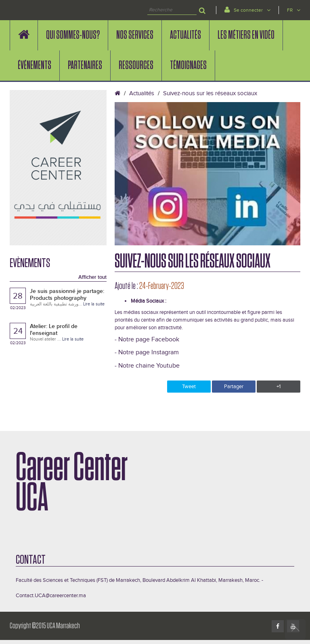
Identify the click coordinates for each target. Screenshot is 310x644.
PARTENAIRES (85, 65)
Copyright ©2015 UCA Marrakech (45, 626)
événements (35, 65)
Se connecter (247, 9)
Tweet (189, 387)
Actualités (185, 35)
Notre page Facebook (149, 340)
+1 (279, 387)
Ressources (136, 65)
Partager (234, 387)
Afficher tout (92, 277)
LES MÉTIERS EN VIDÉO (246, 35)
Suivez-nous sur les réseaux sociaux (210, 93)
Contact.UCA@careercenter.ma (51, 596)
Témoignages (188, 65)
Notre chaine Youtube (149, 366)
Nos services (135, 35)
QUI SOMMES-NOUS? (73, 35)
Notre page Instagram (149, 352)
